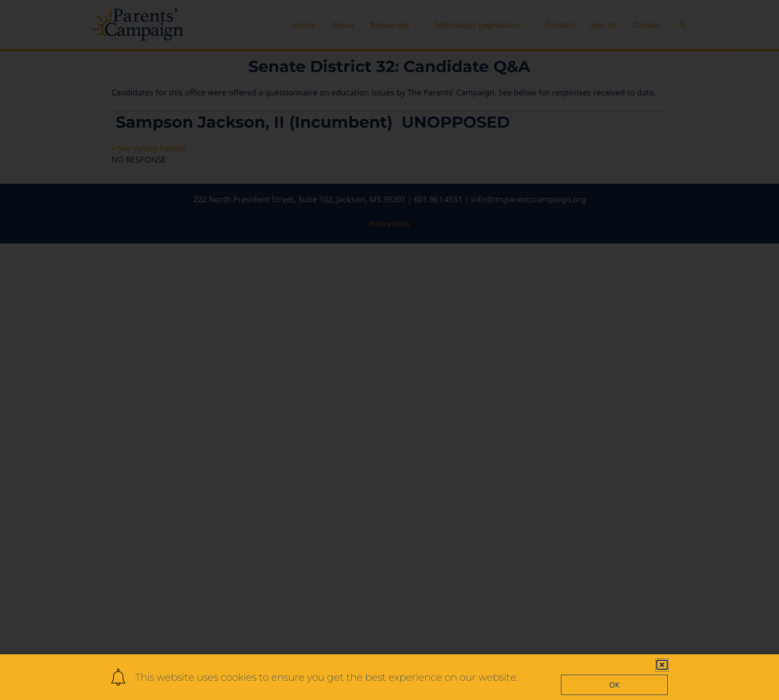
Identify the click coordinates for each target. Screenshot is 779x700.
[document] (389, 350)
